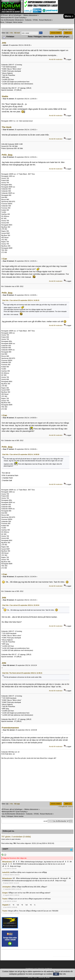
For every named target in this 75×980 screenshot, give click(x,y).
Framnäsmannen (10, 728)
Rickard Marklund (45, 20)
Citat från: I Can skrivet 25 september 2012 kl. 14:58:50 (21, 454)
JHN (4, 43)
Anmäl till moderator (56, 59)
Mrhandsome (7, 862)
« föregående (63, 29)
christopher (6, 887)
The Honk (7, 127)
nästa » (70, 29)
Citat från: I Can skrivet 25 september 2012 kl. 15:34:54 (21, 605)
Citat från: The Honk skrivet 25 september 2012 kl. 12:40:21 (22, 673)
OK (56, 974)
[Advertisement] (37, 781)
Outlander (28, 20)
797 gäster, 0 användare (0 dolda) (16, 837)
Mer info (63, 974)
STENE (35, 20)
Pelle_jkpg (7, 155)
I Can (4, 259)
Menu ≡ (69, 16)
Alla (12, 33)
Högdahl (5, 905)
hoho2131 (6, 872)
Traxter (5, 899)
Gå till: (45, 821)
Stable (5, 96)
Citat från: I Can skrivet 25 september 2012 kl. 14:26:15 (21, 300)
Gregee (5, 893)
